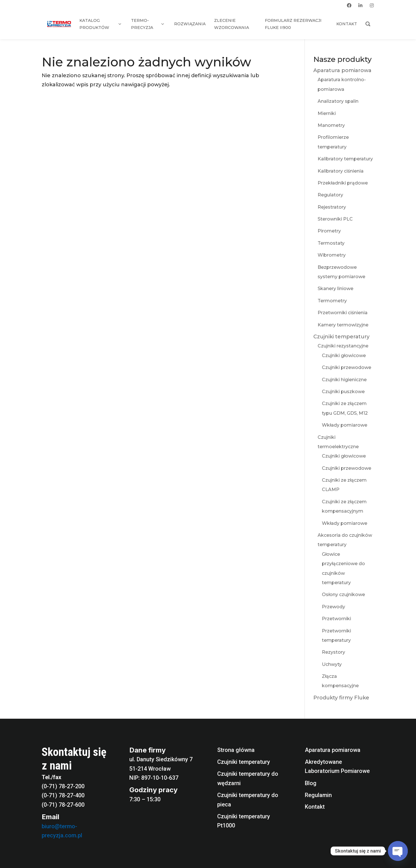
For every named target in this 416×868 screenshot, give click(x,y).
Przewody (333, 607)
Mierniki (327, 113)
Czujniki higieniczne (344, 380)
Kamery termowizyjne (343, 325)
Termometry (332, 301)
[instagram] (372, 5)
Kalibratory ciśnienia (341, 171)
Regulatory (330, 195)
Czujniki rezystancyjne (343, 346)
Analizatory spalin (338, 101)
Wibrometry (332, 255)
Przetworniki (336, 619)
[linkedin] (360, 5)
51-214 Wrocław (150, 769)
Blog (311, 783)
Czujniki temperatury (341, 337)
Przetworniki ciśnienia (343, 313)
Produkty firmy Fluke (341, 698)
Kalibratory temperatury (345, 159)
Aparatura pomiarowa (342, 70)
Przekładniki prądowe (343, 183)
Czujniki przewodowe (347, 367)
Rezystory (333, 652)
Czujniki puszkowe (343, 392)
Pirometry (329, 231)
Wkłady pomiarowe (345, 425)
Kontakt (315, 807)
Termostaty (331, 243)
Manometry (331, 125)
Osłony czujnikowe (343, 595)
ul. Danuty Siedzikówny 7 (161, 759)
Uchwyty (332, 664)
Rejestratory (332, 207)
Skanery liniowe (335, 289)
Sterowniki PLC (335, 219)
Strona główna (236, 750)
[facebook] (349, 5)
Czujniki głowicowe (344, 356)
